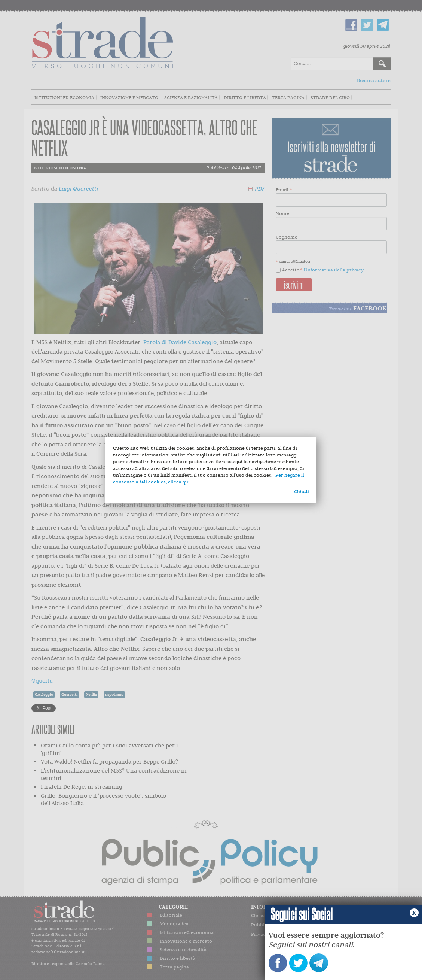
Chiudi (302, 491)
